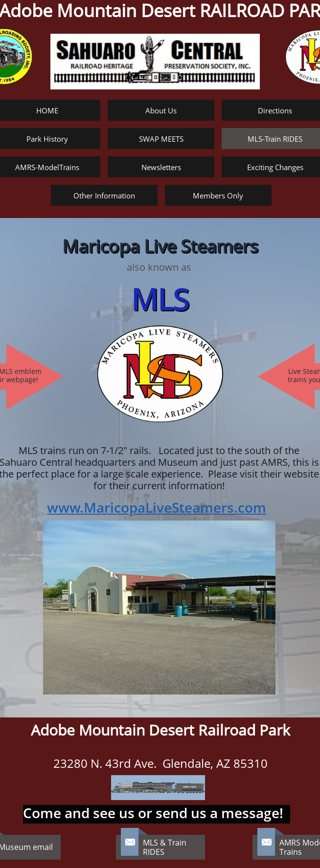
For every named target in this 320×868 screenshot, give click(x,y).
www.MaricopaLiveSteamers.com (157, 507)
